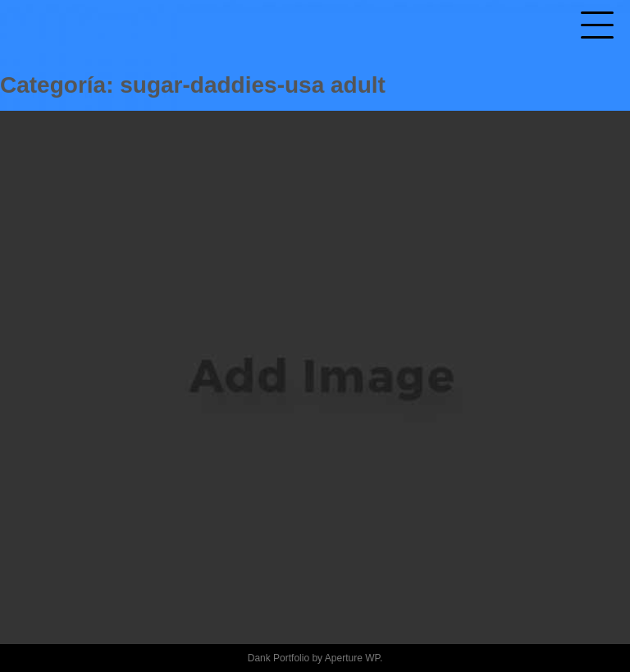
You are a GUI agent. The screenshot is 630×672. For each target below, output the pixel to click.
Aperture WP (352, 658)
